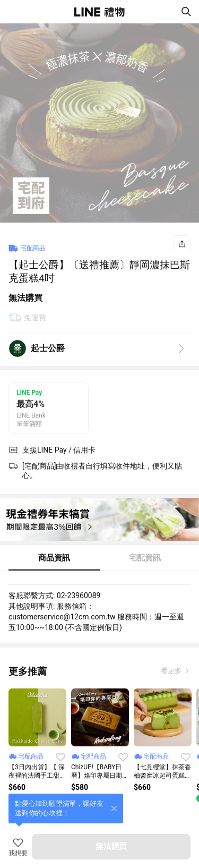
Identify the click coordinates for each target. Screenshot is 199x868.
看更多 (172, 671)
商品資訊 (54, 558)
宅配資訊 (145, 558)
